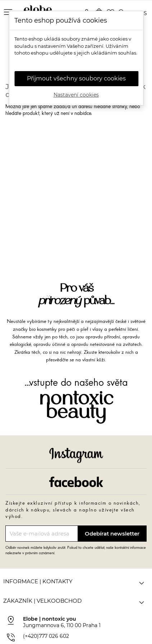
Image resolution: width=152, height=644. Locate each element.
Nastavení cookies (76, 95)
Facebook (76, 482)
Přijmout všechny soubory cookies (76, 78)
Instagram (76, 455)
